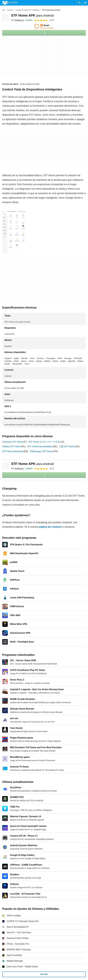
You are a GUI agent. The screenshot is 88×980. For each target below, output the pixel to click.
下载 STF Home (67, 447)
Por (17, 20)
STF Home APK (32, 15)
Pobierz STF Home (12, 447)
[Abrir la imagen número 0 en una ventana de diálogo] (14, 233)
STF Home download (13, 451)
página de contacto (50, 527)
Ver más (44, 974)
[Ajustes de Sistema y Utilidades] (27, 10)
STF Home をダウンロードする (44, 442)
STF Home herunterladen (40, 447)
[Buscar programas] (80, 3)
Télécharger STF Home (41, 451)
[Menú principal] (85, 3)
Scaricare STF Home (13, 442)
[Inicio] (3, 10)
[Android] (10, 10)
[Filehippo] (10, 3)
